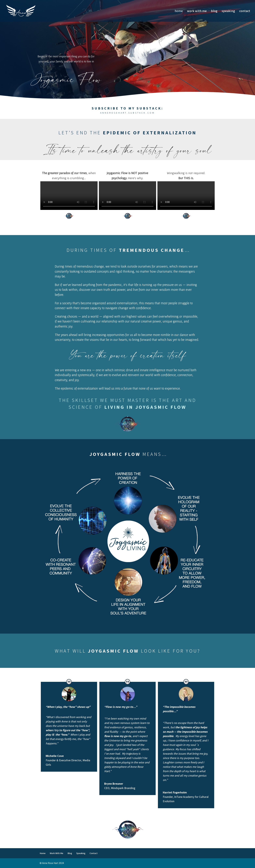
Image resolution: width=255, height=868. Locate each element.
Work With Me (197, 11)
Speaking (228, 11)
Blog (214, 11)
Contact (245, 11)
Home (179, 11)
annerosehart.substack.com (127, 113)
